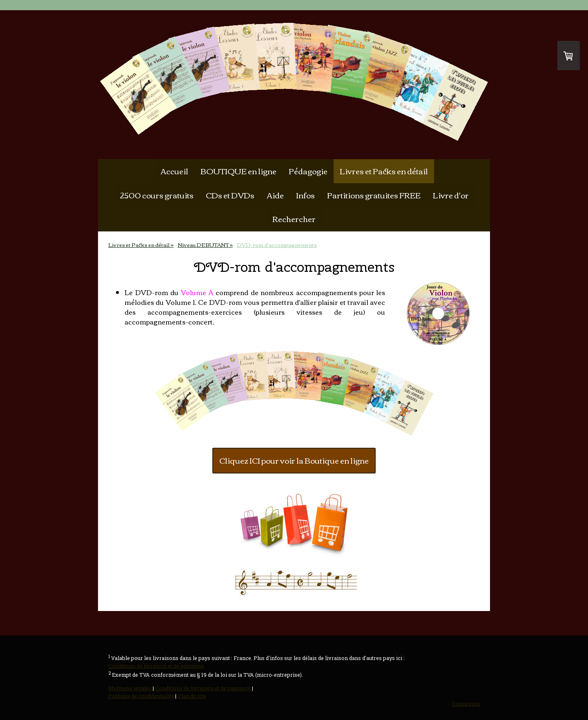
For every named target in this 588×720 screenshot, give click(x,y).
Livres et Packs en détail (384, 171)
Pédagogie (308, 171)
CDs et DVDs (230, 195)
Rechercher (294, 219)
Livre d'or (451, 195)
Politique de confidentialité (141, 696)
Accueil (174, 171)
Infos (305, 195)
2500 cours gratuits (157, 195)
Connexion (466, 704)
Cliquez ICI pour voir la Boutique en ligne (294, 460)
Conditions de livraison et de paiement (156, 666)
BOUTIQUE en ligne (238, 171)
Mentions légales (130, 688)
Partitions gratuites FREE (374, 195)
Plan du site (192, 696)
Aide (275, 195)
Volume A (197, 292)
